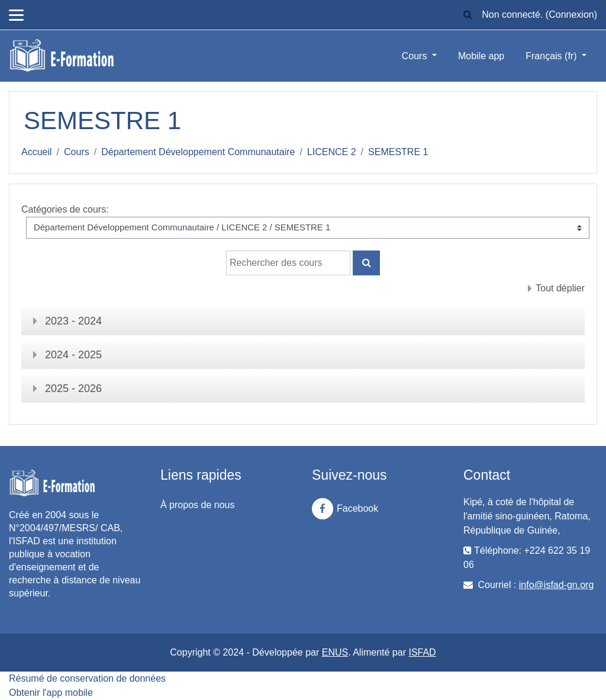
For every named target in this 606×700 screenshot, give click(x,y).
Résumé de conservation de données (87, 678)
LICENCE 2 (332, 152)
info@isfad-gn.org (557, 585)
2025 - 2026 (73, 388)
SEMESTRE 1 (398, 152)
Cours (416, 56)
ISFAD (422, 652)
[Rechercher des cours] (288, 263)
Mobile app (481, 56)
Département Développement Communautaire (198, 152)
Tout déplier (560, 288)
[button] (468, 15)
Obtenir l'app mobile (51, 693)
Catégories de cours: (65, 209)
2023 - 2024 (73, 321)
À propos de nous (197, 505)
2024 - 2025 (73, 355)
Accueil (37, 152)
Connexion (571, 15)
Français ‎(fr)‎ (552, 56)
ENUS (335, 652)
